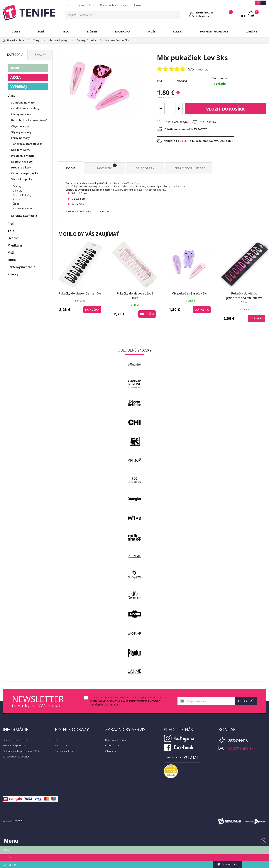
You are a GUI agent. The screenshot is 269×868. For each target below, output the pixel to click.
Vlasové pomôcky (22, 208)
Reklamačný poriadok (14, 745)
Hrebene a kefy (21, 167)
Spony (16, 199)
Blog (57, 740)
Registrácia (61, 745)
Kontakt (138, 5)
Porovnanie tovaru (65, 751)
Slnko (178, 31)
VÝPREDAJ (19, 87)
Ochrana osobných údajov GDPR (21, 751)
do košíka (225, 109)
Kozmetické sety (22, 162)
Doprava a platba (85, 5)
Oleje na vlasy (20, 126)
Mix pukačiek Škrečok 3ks (190, 293)
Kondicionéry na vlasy (25, 108)
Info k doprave (204, 122)
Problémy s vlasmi (23, 156)
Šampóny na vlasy (23, 103)
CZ (263, 2)
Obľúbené (111, 751)
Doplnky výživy (21, 150)
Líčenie (92, 31)
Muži (152, 31)
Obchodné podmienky (15, 740)
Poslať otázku (145, 168)
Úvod (68, 5)
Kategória (15, 55)
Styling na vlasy (21, 132)
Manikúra (123, 31)
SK (258, 2)
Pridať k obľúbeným (172, 122)
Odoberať (246, 701)
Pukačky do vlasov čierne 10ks (80, 293)
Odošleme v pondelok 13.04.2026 (182, 129)
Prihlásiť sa (203, 16)
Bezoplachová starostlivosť (29, 120)
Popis (71, 168)
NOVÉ (15, 68)
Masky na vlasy (21, 114)
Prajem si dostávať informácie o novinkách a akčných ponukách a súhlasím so (128, 701)
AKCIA (16, 77)
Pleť (41, 31)
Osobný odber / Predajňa (114, 5)
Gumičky (17, 191)
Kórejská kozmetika (24, 216)
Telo (66, 31)
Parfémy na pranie (214, 31)
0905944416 (238, 740)
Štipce (16, 204)
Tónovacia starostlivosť (27, 144)
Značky (252, 31)
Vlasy (16, 31)
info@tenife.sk (241, 748)
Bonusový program (115, 740)
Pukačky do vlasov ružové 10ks (135, 296)
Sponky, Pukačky (22, 195)
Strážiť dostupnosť (189, 168)
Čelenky (17, 186)
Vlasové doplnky (22, 179)
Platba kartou (112, 745)
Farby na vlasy (21, 138)
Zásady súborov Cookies (16, 757)
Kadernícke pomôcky (25, 173)
